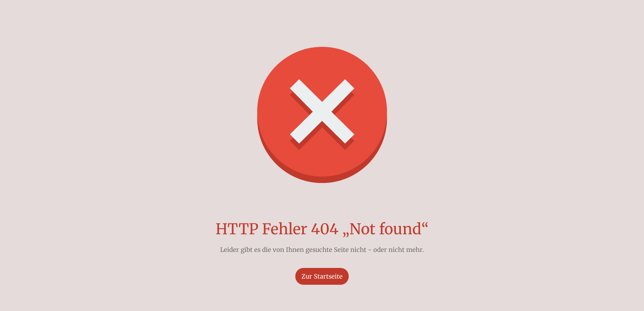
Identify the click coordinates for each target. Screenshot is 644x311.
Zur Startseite (322, 276)
